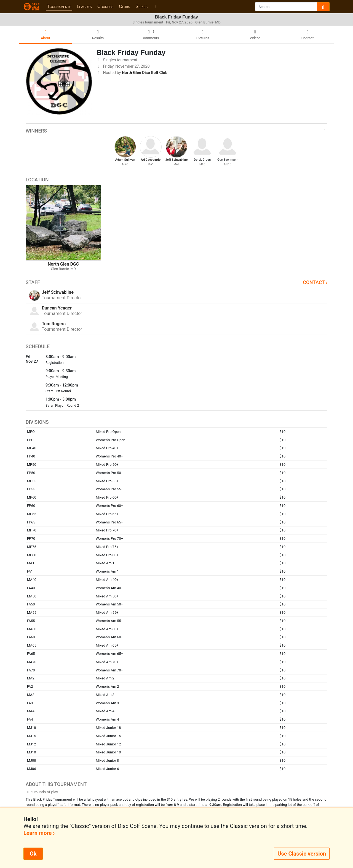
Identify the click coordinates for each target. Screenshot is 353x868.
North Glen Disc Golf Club (145, 73)
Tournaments (59, 6)
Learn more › (39, 833)
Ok (33, 854)
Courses (105, 6)
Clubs (124, 6)
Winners (176, 131)
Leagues (84, 6)
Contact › (315, 282)
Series (141, 6)
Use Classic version (302, 854)
